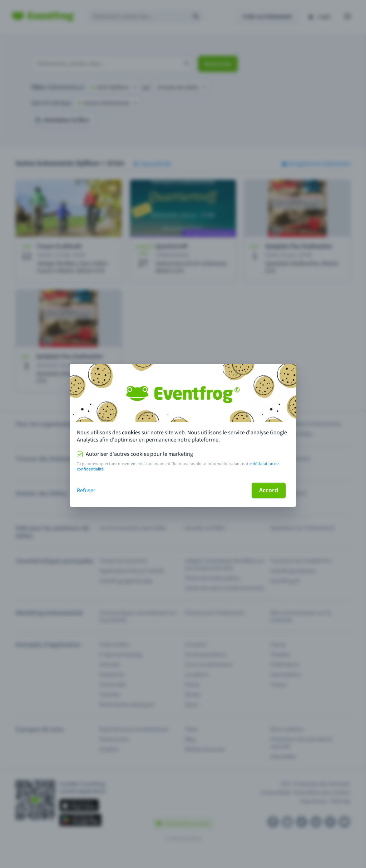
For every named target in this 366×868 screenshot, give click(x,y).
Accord (269, 490)
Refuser (86, 490)
